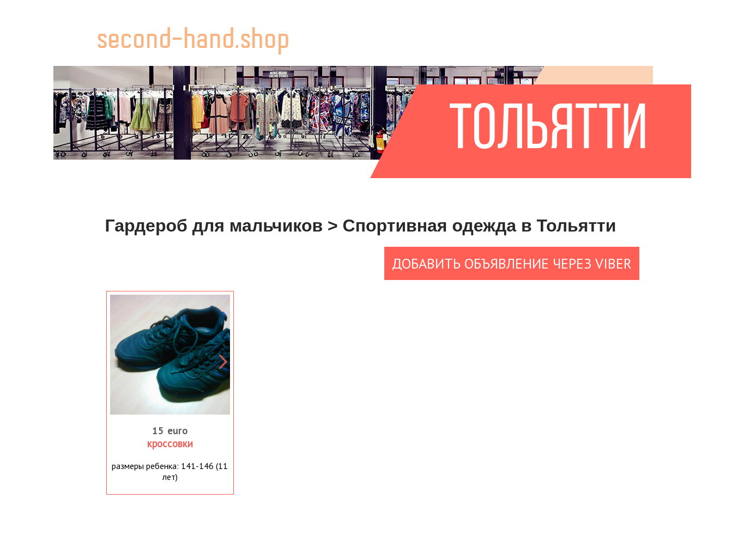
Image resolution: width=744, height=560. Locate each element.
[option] (170, 355)
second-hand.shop (194, 41)
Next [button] (219, 355)
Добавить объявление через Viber (512, 263)
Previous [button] (102, 355)
